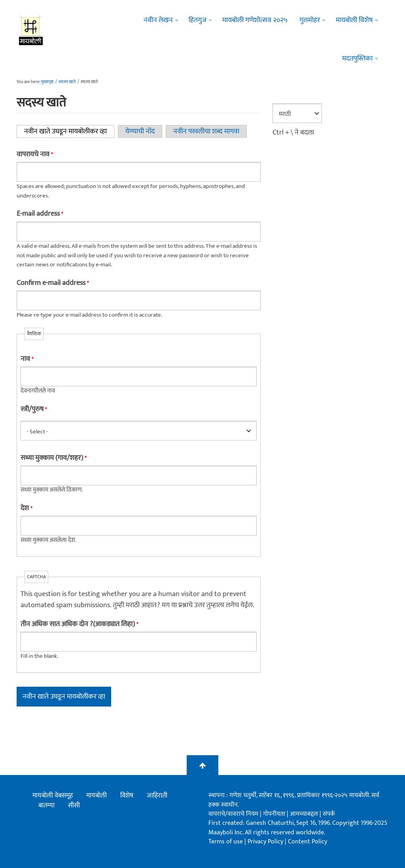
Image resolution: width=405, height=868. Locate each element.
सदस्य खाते (67, 82)
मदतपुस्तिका (357, 59)
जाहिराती (157, 796)
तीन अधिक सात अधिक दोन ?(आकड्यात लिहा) (79, 624)
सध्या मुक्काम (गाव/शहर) (53, 458)
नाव (27, 359)
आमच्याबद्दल (305, 814)
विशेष (127, 796)
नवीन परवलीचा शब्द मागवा (206, 131)
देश (26, 508)
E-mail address (40, 214)
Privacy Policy (266, 842)
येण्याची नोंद (140, 131)
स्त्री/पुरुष (34, 409)
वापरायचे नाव (35, 154)
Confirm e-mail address (53, 283)
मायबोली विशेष (354, 20)
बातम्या (46, 805)
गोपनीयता (275, 814)
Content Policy (308, 842)
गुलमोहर (310, 20)
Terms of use (226, 842)
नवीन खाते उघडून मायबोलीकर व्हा (69, 131)
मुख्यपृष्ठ (47, 82)
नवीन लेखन (158, 20)
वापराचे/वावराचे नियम (233, 814)
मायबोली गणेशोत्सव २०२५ (255, 20)
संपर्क (329, 814)
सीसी (74, 805)
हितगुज (198, 20)
